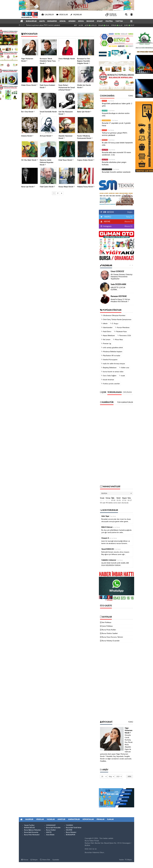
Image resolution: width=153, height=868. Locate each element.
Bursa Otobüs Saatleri (110, 633)
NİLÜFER (105, 150)
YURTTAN (119, 21)
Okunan (127, 392)
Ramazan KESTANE (119, 296)
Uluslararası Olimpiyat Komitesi (113, 315)
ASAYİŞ (42, 21)
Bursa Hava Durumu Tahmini (112, 637)
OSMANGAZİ (106, 120)
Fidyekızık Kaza (120, 332)
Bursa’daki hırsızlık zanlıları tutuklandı (116, 172)
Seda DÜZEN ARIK (118, 284)
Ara (130, 776)
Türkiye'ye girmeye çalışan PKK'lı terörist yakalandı (43, 25)
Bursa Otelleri (51, 830)
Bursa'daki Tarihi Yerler (74, 828)
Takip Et (129, 217)
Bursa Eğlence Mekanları (32, 830)
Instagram (107, 226)
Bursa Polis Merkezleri (32, 835)
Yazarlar (106, 266)
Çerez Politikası (107, 626)
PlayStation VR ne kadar (111, 356)
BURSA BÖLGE (31, 21)
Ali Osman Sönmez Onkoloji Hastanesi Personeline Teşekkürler (122, 277)
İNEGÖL (105, 140)
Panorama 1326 (124, 336)
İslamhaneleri (107, 328)
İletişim (34, 860)
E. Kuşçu (114, 324)
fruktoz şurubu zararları (110, 384)
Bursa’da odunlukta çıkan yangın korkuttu (114, 163)
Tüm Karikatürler (125, 402)
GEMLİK (105, 111)
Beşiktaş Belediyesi (109, 368)
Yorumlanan (114, 392)
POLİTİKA (109, 21)
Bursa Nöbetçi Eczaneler (111, 641)
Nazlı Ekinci (106, 332)
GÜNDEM (72, 21)
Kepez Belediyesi (108, 336)
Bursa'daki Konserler (31, 832)
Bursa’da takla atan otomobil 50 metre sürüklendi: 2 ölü (116, 154)
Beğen (130, 212)
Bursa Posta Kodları (109, 630)
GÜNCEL (63, 21)
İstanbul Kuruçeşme (109, 360)
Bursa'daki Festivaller (53, 828)
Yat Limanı (106, 340)
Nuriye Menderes (122, 328)
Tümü (131, 96)
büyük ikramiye (108, 380)
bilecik (104, 324)
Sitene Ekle (45, 860)
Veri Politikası (107, 622)
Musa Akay (118, 340)
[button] (117, 493)
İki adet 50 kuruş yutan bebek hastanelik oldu (117, 144)
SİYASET (100, 21)
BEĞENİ (108, 212)
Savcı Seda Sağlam (109, 376)
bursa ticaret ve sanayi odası (112, 372)
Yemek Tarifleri (29, 825)
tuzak (122, 376)
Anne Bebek (50, 835)
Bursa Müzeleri (71, 832)
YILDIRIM (69, 825)
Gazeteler (56, 860)
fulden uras (124, 368)
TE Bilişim (128, 860)
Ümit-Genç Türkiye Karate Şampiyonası (116, 320)
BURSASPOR (52, 21)
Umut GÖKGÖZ (117, 271)
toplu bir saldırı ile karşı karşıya (113, 364)
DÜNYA (81, 21)
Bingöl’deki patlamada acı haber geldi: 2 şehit (117, 105)
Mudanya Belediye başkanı (112, 352)
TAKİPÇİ (107, 217)
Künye (25, 860)
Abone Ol (128, 222)
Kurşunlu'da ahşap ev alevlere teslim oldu (116, 115)
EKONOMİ (90, 21)
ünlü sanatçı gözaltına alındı (112, 348)
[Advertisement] (117, 446)
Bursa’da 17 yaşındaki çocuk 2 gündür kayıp (116, 124)
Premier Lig (106, 344)
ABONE (107, 222)
